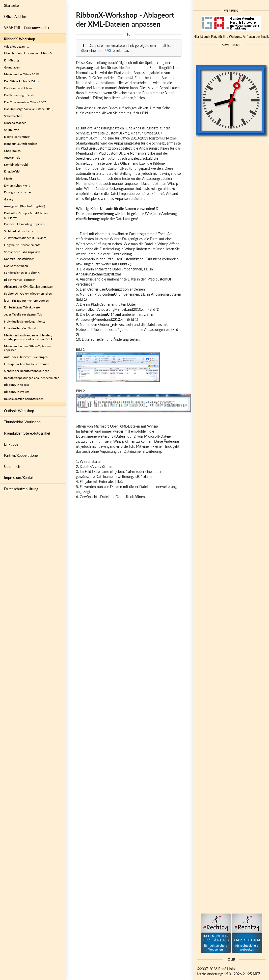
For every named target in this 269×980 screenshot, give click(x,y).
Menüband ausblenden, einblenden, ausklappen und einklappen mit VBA (28, 337)
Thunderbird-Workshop (22, 422)
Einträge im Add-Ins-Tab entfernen (27, 364)
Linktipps (11, 444)
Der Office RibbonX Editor (22, 81)
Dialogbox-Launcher (18, 192)
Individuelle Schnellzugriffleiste (25, 321)
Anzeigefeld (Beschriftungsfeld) (24, 206)
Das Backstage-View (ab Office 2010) (29, 109)
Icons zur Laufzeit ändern (21, 144)
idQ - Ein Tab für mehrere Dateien (26, 301)
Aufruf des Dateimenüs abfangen (26, 357)
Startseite (11, 5)
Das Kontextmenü (16, 266)
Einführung (11, 60)
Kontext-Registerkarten (19, 259)
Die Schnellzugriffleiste (19, 95)
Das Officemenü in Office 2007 (25, 102)
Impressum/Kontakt (19, 478)
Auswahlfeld (12, 157)
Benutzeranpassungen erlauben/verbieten (32, 378)
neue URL (104, 50)
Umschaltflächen (15, 123)
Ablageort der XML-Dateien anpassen (29, 287)
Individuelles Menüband (20, 328)
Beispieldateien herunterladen (24, 399)
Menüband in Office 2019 (21, 74)
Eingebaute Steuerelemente (22, 245)
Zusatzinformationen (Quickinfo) (26, 238)
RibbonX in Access (17, 385)
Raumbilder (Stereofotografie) (27, 433)
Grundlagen (12, 67)
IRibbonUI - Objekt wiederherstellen (28, 293)
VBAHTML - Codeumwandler (27, 28)
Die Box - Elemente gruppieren (24, 224)
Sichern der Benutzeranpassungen (27, 371)
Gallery (9, 199)
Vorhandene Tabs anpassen (22, 252)
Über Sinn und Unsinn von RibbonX (28, 53)
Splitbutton (12, 130)
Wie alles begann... (16, 46)
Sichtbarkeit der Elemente (21, 231)
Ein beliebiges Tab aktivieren (23, 307)
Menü (8, 178)
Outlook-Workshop (19, 411)
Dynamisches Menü (17, 185)
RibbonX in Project (17, 392)
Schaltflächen (13, 116)
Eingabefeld (12, 171)
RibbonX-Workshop (20, 39)
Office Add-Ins (15, 16)
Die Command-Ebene (18, 88)
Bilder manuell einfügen (20, 280)
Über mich (12, 466)
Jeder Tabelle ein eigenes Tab (23, 314)
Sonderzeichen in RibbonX (22, 273)
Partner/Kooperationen (22, 455)
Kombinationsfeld (16, 165)
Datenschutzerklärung (21, 489)
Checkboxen (12, 151)
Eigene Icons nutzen (17, 137)
